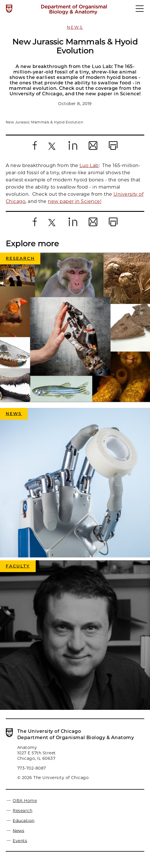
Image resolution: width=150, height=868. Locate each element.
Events (20, 840)
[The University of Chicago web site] (9, 9)
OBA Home (25, 801)
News (75, 27)
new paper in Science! (75, 201)
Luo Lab (89, 165)
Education (23, 820)
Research (22, 811)
